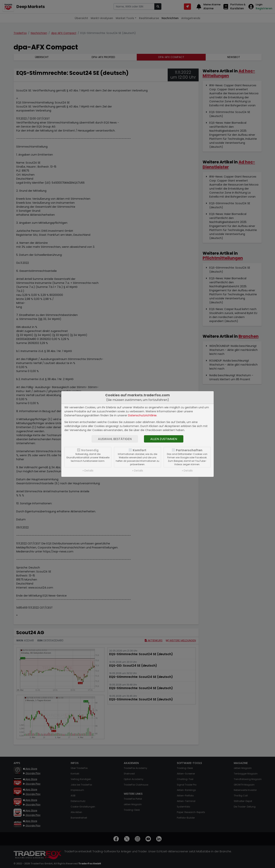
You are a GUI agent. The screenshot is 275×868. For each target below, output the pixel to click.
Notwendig (90, 450)
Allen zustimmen (164, 439)
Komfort (140, 450)
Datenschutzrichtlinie (142, 415)
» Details (88, 471)
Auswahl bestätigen (115, 439)
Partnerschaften (189, 450)
